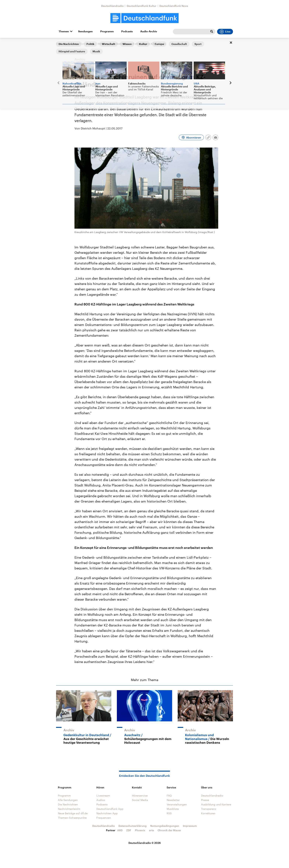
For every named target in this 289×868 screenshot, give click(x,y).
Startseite (62, 44)
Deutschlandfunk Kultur (142, 6)
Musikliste (173, 809)
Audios (101, 800)
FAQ (169, 796)
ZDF (129, 830)
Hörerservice (140, 796)
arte (151, 830)
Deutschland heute (83, 44)
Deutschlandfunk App (110, 809)
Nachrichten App (107, 813)
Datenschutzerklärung (133, 826)
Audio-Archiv (149, 31)
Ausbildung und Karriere (216, 804)
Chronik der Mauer (169, 830)
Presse (205, 800)
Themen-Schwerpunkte (72, 818)
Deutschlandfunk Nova (174, 6)
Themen (64, 31)
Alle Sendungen (68, 800)
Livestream (103, 796)
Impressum (190, 826)
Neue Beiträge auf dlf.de (73, 813)
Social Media (140, 800)
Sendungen (85, 31)
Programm (107, 31)
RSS (169, 813)
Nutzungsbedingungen (165, 826)
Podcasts (127, 31)
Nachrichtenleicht (69, 809)
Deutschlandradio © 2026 (145, 843)
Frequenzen (104, 818)
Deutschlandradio (112, 6)
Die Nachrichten (68, 804)
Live (225, 32)
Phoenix (140, 830)
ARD (120, 830)
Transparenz (209, 809)
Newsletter (173, 800)
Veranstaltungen (177, 804)
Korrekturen (208, 813)
